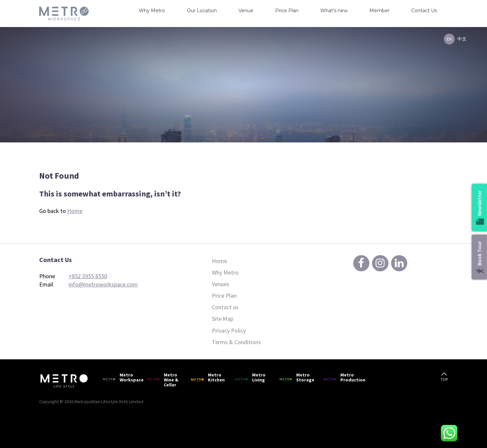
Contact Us (424, 11)
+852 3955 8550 (88, 276)
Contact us (225, 307)
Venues (221, 284)
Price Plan (287, 11)
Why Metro (152, 11)
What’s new (334, 11)
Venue (246, 11)
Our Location (202, 11)
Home (75, 211)
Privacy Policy (229, 330)
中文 (462, 39)
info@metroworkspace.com (103, 284)
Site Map (223, 319)
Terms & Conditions (236, 342)
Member (379, 11)
